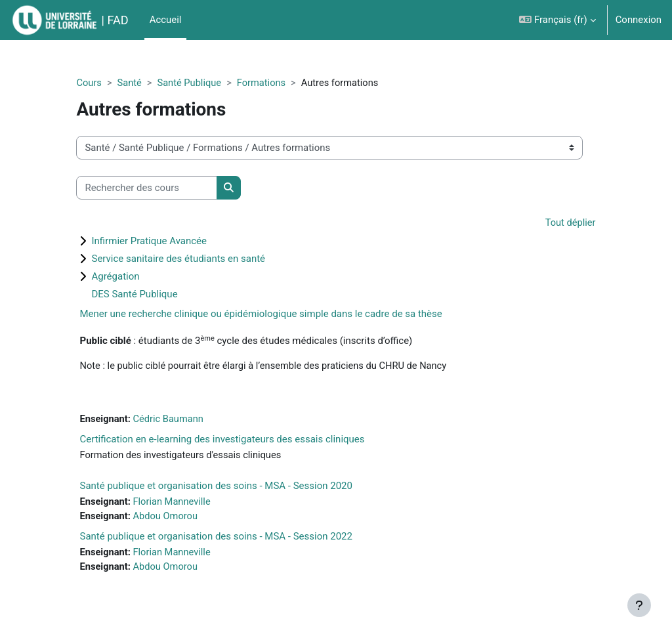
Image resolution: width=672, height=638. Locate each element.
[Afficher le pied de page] (639, 605)
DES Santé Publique (151, 295)
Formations (280, 83)
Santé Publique (207, 83)
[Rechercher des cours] (163, 188)
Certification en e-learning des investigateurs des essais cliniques (238, 440)
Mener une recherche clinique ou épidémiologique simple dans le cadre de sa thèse (277, 314)
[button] (557, 20)
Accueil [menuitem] (166, 20)
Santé (146, 83)
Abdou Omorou (182, 518)
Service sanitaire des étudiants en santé (195, 259)
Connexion (639, 20)
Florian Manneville (189, 503)
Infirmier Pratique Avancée (165, 242)
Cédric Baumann (185, 420)
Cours (105, 83)
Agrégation (132, 277)
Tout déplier (554, 224)
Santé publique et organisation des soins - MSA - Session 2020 (232, 487)
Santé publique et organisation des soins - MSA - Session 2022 (232, 538)
